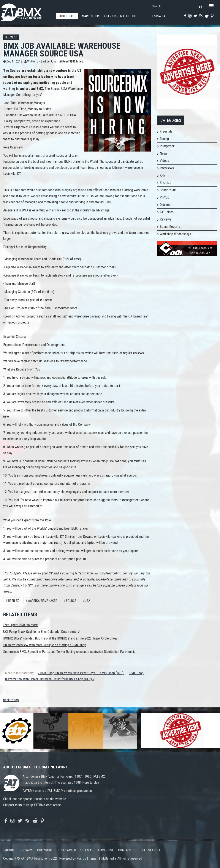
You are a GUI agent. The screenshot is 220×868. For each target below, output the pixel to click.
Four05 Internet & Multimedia (96, 858)
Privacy (27, 850)
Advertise (106, 850)
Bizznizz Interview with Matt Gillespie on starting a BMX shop (45, 645)
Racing (164, 139)
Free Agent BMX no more (21, 625)
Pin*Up (165, 197)
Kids (163, 175)
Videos (164, 161)
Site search (150, 850)
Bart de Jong (49, 62)
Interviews (167, 168)
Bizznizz (11, 37)
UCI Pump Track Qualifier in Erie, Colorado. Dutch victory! (42, 632)
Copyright (46, 850)
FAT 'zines (167, 212)
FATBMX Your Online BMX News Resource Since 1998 (26, 11)
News (164, 153)
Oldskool (165, 205)
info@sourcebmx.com (113, 573)
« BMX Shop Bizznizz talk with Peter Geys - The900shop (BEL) (81, 673)
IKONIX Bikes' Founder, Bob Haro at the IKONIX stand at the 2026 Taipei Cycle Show (60, 638)
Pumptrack (167, 146)
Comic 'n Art (168, 190)
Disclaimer (67, 850)
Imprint (10, 850)
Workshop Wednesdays (175, 234)
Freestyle (166, 131)
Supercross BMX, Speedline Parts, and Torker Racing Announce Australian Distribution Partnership (69, 652)
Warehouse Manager (42, 601)
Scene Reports (170, 227)
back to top (11, 700)
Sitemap (87, 850)
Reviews (165, 219)
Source (71, 601)
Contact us (127, 850)
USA (88, 601)
